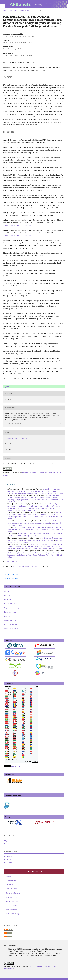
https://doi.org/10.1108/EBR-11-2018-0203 (18, 225)
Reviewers (8, 600)
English (7, 841)
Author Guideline (10, 620)
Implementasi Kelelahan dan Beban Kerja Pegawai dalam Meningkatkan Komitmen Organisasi (35, 539)
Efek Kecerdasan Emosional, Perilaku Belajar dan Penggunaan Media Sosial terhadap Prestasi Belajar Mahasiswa (36, 528)
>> (17, 562)
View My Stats (16, 766)
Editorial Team (10, 595)
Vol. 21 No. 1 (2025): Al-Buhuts (28, 11)
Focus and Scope (10, 612)
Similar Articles (10, 485)
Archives (12, 11)
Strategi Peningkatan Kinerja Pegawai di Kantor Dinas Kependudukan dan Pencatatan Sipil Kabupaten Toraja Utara (34, 554)
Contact (7, 591)
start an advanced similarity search (26, 566)
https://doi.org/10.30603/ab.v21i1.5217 (20, 62)
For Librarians (9, 863)
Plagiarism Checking (11, 608)
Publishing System (11, 624)
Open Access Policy (11, 628)
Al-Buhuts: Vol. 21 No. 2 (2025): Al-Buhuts (49, 493)
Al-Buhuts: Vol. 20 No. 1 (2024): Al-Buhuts (34, 509)
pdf (8, 387)
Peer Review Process (12, 616)
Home (5, 11)
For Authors (8, 859)
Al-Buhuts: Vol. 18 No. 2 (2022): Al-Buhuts (22, 536)
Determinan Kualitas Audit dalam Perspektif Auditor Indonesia (40, 534)
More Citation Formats (14, 424)
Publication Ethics (11, 604)
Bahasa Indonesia (10, 844)
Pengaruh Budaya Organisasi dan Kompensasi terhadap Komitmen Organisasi (33, 522)
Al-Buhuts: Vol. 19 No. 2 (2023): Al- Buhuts (47, 549)
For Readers (8, 856)
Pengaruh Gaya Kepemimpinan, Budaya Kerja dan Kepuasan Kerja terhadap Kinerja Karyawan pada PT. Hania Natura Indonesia (35, 515)
